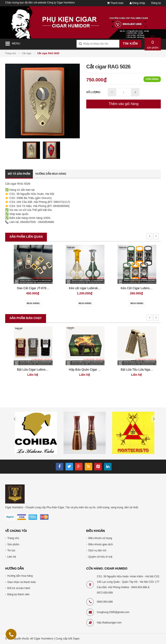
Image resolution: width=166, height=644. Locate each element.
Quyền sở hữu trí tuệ (100, 557)
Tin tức (11, 550)
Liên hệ (12, 557)
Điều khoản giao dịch (101, 544)
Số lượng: (94, 92)
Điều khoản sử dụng (100, 538)
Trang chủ (13, 538)
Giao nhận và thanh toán (22, 582)
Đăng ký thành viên (18, 594)
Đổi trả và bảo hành (19, 588)
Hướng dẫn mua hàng (51, 174)
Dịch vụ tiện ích (97, 550)
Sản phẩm (13, 544)
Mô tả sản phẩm (19, 174)
